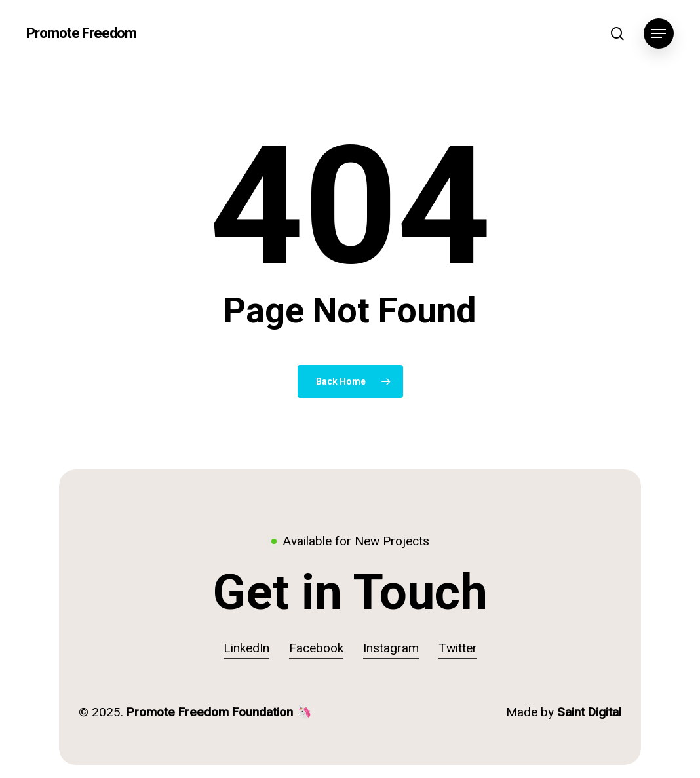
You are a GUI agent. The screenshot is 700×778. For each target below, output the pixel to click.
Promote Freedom (81, 33)
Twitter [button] (458, 648)
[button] (659, 34)
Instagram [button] (391, 648)
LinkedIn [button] (246, 648)
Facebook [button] (316, 648)
